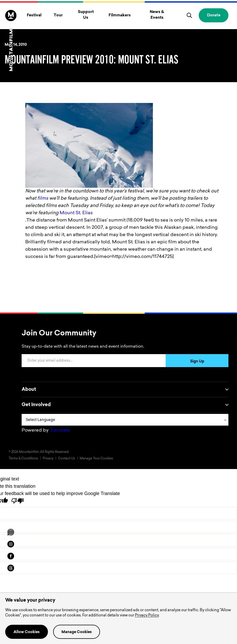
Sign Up (197, 362)
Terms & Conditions (23, 459)
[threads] (11, 568)
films (43, 199)
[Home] (11, 40)
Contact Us (67, 459)
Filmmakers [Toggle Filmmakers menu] (120, 15)
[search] (189, 15)
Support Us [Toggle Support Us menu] (86, 15)
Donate (214, 16)
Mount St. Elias (76, 213)
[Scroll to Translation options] (11, 532)
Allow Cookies (27, 632)
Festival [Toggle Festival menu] (34, 15)
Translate (60, 431)
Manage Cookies (77, 632)
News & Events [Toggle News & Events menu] (157, 15)
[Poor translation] (17, 501)
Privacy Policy (147, 616)
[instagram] (11, 544)
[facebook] (11, 556)
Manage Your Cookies (96, 459)
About (125, 389)
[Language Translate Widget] (125, 420)
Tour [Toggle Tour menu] (58, 15)
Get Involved (125, 405)
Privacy (48, 459)
